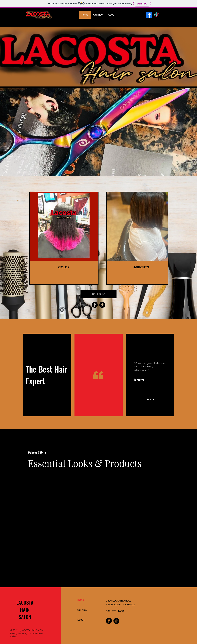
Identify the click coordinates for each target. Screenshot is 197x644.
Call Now (82, 610)
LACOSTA (25, 602)
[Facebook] (149, 15)
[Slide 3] (153, 399)
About (81, 620)
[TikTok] (156, 15)
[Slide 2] (151, 399)
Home (81, 600)
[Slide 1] (148, 399)
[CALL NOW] (98, 294)
